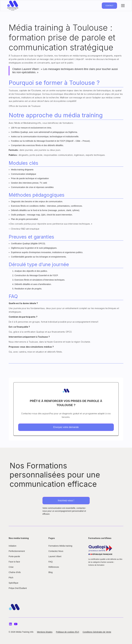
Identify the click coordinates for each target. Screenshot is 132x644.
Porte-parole (14, 556)
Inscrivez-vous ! (66, 500)
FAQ (50, 562)
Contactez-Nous (56, 551)
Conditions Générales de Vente (97, 632)
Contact (109, 6)
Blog (50, 572)
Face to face (14, 562)
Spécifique (13, 583)
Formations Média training (60, 546)
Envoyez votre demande (66, 427)
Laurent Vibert (55, 556)
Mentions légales (45, 632)
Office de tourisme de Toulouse (25, 106)
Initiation (13, 546)
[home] (13, 6)
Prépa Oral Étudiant (18, 588)
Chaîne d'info (15, 572)
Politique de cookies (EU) (67, 632)
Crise (11, 567)
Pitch (11, 578)
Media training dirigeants (22, 170)
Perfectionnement (17, 551)
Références (54, 567)
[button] (122, 6)
